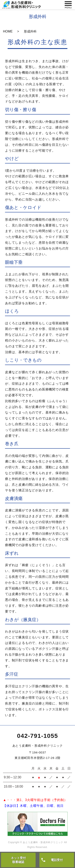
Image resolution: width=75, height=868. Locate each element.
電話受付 (57, 860)
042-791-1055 (37, 736)
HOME (8, 31)
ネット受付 (18, 860)
